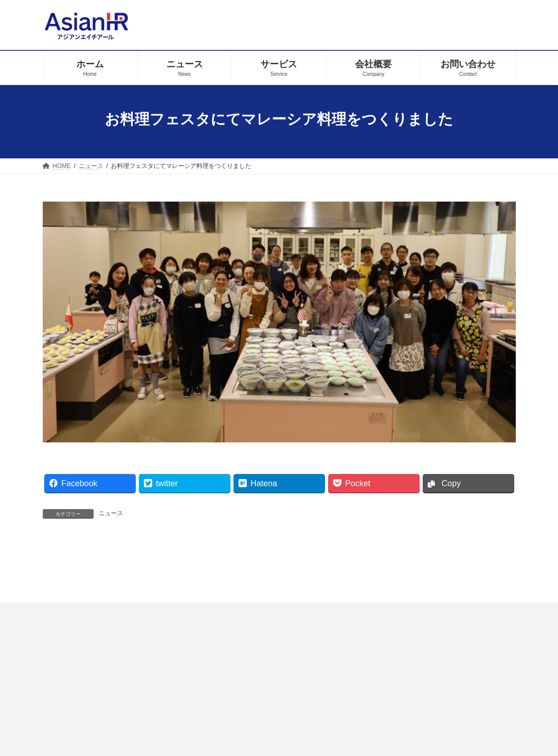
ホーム (198, 706)
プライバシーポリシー (269, 706)
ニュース (111, 513)
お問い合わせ (349, 706)
